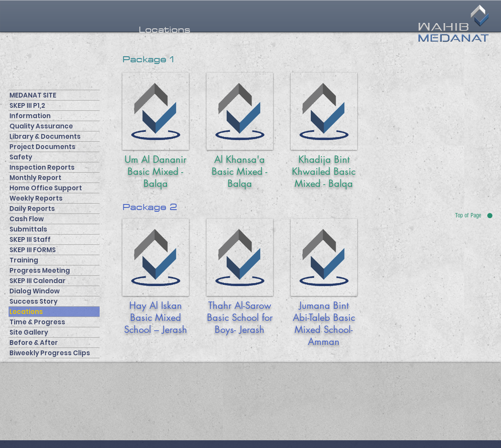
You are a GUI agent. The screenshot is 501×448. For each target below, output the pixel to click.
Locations (26, 312)
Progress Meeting (40, 270)
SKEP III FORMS (33, 250)
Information (30, 116)
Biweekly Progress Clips (50, 353)
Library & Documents (45, 136)
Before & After (34, 343)
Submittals (28, 229)
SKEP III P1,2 (27, 105)
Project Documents (43, 147)
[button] (165, 29)
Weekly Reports (36, 198)
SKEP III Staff (30, 239)
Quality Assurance (41, 126)
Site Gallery (29, 332)
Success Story (33, 301)
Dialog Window (35, 291)
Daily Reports (32, 209)
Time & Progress (37, 322)
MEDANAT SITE (33, 95)
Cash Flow (27, 219)
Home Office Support (46, 188)
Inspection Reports (42, 167)
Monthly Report (35, 178)
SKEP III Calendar (38, 281)
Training (24, 260)
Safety (21, 157)
